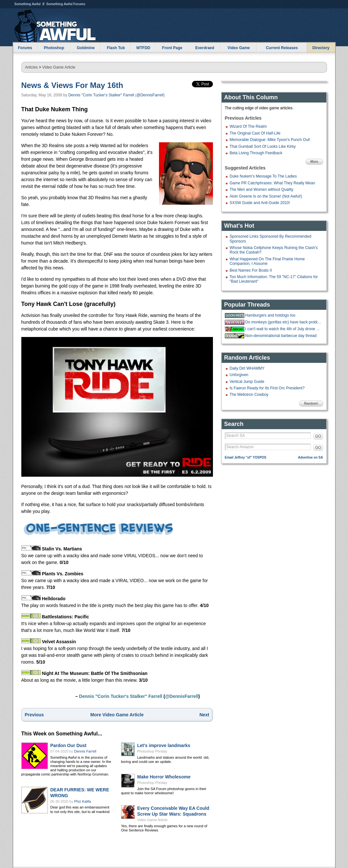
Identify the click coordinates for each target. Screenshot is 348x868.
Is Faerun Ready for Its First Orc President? (267, 388)
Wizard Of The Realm (248, 126)
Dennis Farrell (85, 751)
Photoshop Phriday (152, 751)
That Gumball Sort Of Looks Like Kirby (263, 146)
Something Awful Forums (66, 4)
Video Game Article (59, 67)
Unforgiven (239, 375)
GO (318, 436)
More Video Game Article (117, 715)
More (314, 162)
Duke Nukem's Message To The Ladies (263, 176)
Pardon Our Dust (69, 745)
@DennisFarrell (150, 95)
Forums (25, 48)
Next (204, 715)
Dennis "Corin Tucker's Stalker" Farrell (101, 95)
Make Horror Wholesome (164, 777)
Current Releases (282, 48)
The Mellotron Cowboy (249, 395)
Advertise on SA (310, 457)
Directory (321, 48)
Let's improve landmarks (164, 745)
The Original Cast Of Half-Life (255, 133)
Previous (34, 715)
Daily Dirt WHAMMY (247, 368)
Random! (311, 403)
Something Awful (28, 4)
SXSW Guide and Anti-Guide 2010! (260, 203)
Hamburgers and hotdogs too (270, 315)
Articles (32, 67)
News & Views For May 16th (72, 85)
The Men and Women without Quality (262, 190)
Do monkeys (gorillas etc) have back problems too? (283, 322)
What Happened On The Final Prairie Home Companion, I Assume (267, 261)
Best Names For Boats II (251, 270)
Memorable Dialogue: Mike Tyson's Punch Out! (270, 140)
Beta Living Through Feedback (256, 153)
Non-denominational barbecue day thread (281, 336)
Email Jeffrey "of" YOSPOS (246, 457)
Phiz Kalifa (83, 801)
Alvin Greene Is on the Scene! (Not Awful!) (266, 196)
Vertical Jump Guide (247, 382)
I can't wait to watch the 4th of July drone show (283, 329)
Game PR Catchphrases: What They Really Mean (273, 183)
